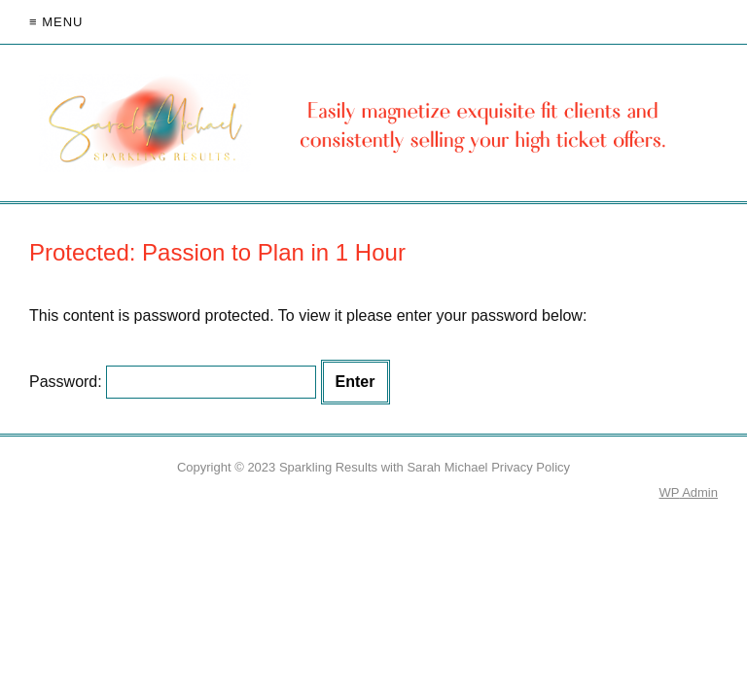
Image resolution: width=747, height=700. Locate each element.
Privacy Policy (531, 467)
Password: (173, 382)
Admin (689, 492)
